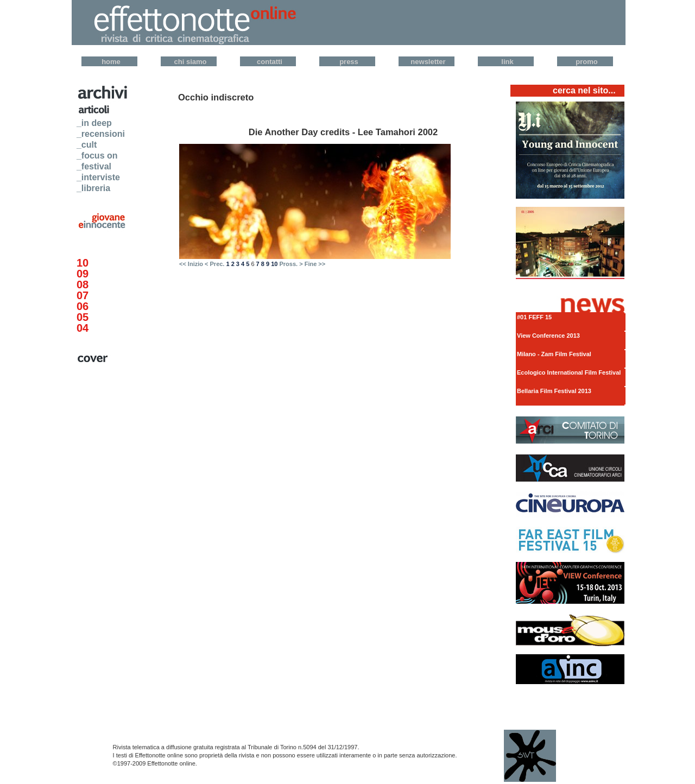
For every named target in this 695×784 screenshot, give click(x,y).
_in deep (94, 123)
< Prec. (214, 264)
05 (83, 317)
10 (83, 263)
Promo (586, 62)
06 (83, 306)
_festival (94, 166)
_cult (87, 145)
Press (349, 62)
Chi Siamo (191, 62)
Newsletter (428, 62)
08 (83, 284)
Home (111, 62)
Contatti (270, 62)
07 (83, 295)
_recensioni (101, 134)
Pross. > (291, 264)
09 (83, 274)
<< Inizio (191, 264)
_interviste (98, 177)
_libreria (93, 188)
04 (83, 328)
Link (507, 62)
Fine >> (315, 264)
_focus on (97, 156)
